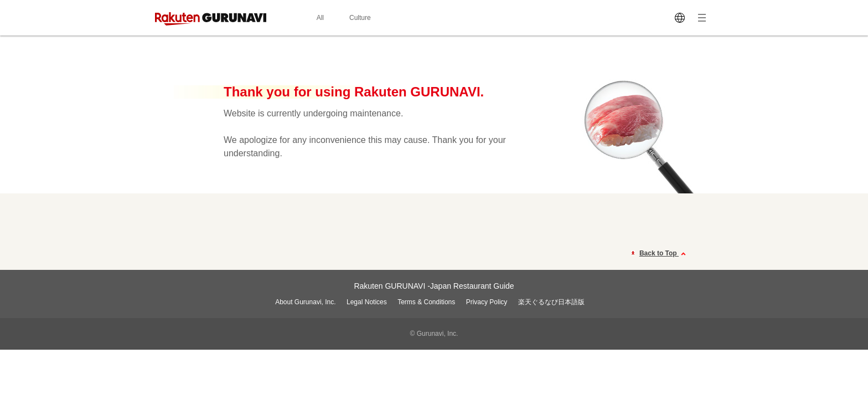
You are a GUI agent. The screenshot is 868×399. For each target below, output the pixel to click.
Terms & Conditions (426, 302)
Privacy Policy (487, 302)
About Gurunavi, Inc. (305, 302)
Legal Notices (367, 302)
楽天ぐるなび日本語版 (551, 302)
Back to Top (664, 254)
